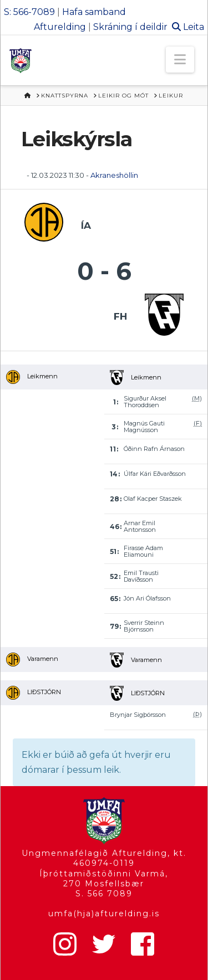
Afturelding (60, 27)
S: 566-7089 (29, 12)
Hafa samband (94, 12)
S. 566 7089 (104, 894)
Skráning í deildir (130, 27)
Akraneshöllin (114, 175)
